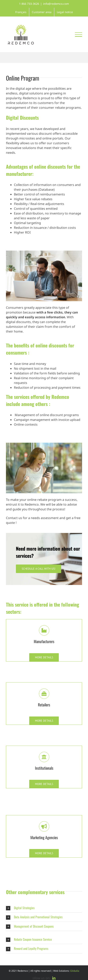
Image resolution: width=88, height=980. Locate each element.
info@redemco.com (56, 4)
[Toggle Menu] (79, 35)
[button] (44, 908)
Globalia (75, 971)
